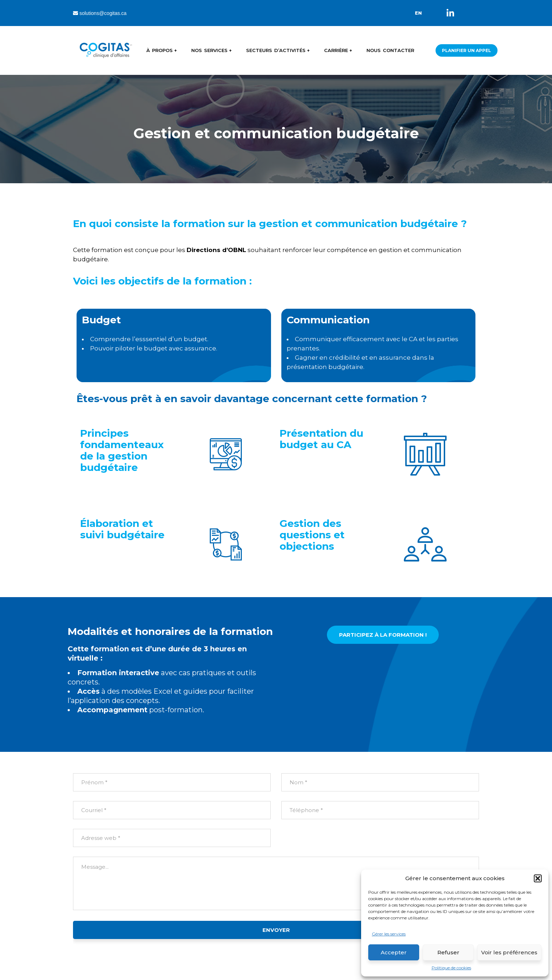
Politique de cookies (451, 968)
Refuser (448, 952)
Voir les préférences (509, 952)
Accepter (394, 952)
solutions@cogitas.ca (100, 13)
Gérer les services (389, 934)
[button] (538, 878)
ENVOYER (276, 930)
